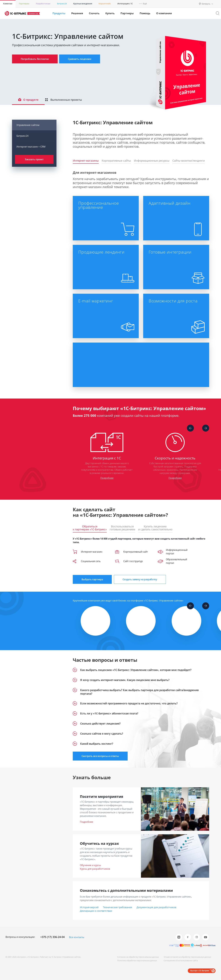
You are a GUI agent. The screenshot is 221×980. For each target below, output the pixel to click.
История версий (89, 907)
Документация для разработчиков (156, 907)
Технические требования (118, 907)
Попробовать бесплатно (35, 59)
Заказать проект (34, 159)
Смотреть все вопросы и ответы (100, 756)
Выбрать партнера (92, 579)
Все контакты (77, 937)
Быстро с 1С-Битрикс (200, 971)
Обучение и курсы (90, 865)
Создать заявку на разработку (140, 579)
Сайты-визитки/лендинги (189, 161)
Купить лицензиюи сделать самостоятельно (155, 528)
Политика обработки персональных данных (137, 960)
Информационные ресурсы (152, 161)
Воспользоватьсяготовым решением (122, 528)
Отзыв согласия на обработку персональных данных (187, 957)
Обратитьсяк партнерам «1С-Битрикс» (90, 528)
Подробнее (107, 478)
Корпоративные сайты (116, 161)
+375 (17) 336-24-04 (52, 937)
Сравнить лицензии (80, 59)
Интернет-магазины (86, 161)
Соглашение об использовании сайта (181, 960)
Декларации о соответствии (96, 911)
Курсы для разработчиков (95, 869)
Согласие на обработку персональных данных (138, 957)
